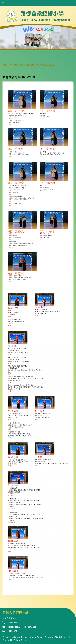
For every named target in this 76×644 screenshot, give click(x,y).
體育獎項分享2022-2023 (41, 65)
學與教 (14, 65)
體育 (22, 65)
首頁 (5, 65)
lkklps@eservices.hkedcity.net (22, 627)
